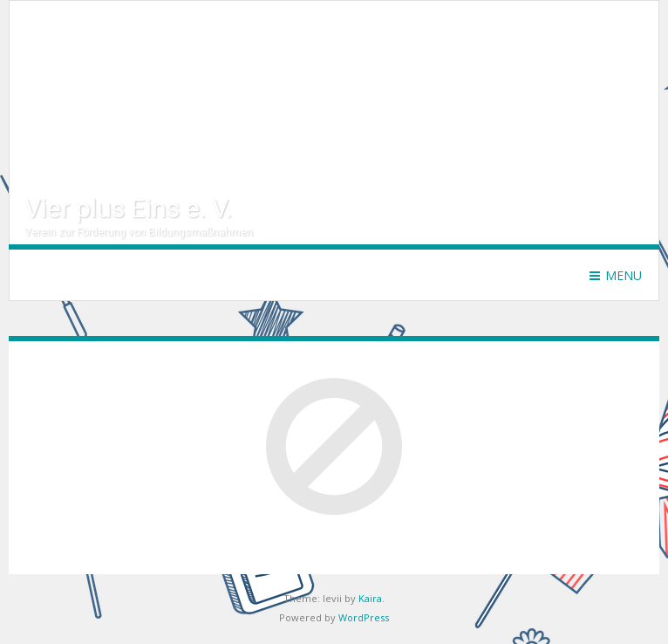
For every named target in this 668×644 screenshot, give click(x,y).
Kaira (370, 598)
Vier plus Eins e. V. (128, 208)
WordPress (364, 617)
